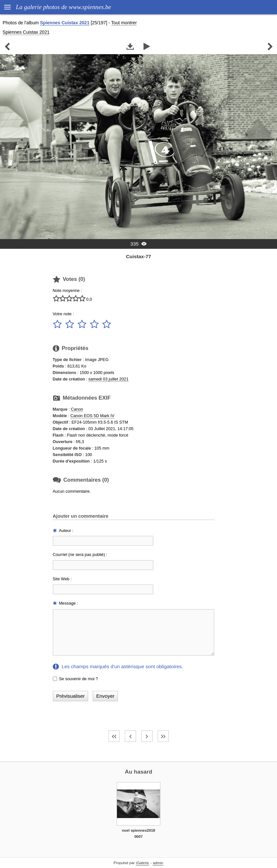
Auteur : (66, 530)
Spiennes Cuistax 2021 (65, 23)
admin (158, 863)
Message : (69, 603)
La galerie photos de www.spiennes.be (63, 7)
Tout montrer (124, 23)
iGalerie (143, 863)
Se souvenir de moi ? (78, 679)
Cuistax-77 (139, 256)
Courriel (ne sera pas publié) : (80, 555)
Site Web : (62, 579)
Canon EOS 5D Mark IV (92, 416)
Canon (77, 409)
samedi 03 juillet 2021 (109, 379)
